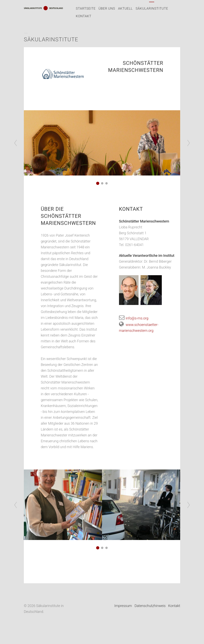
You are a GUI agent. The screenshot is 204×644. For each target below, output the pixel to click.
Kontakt (84, 16)
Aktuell (125, 8)
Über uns (107, 8)
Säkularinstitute (152, 8)
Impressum (123, 606)
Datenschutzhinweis (150, 606)
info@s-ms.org (134, 318)
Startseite (86, 8)
